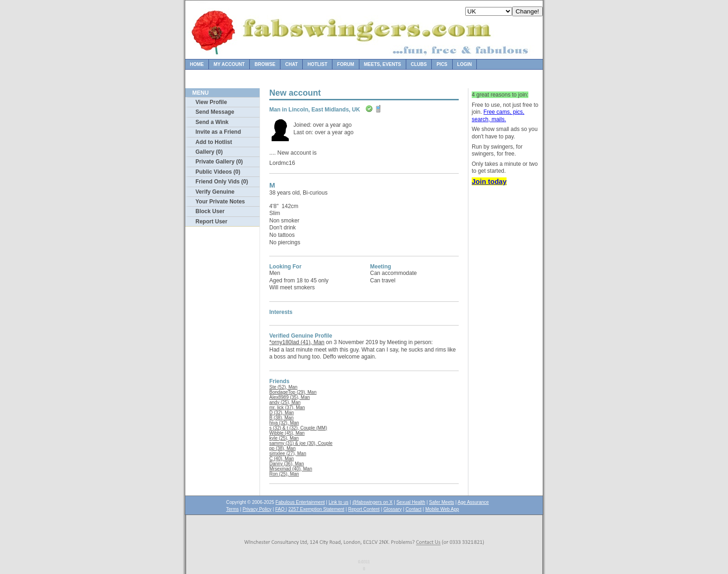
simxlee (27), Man (288, 453)
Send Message (215, 112)
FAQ (281, 509)
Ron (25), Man (284, 474)
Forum (346, 64)
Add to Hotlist (214, 142)
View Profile (211, 102)
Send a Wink (212, 122)
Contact (413, 509)
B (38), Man (281, 418)
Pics (442, 64)
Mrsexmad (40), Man (291, 469)
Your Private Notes (220, 202)
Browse (265, 64)
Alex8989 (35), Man (289, 397)
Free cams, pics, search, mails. (498, 116)
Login (465, 64)
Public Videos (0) (218, 172)
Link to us (339, 502)
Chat (291, 64)
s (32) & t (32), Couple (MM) (298, 428)
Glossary (393, 509)
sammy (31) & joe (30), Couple (301, 443)
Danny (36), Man (286, 464)
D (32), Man (282, 413)
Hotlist (317, 64)
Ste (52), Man (283, 387)
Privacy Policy (257, 509)
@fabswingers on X (373, 502)
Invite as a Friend (218, 132)
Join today (489, 181)
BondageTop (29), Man (293, 392)
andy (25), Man (285, 402)
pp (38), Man (283, 448)
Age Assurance (473, 502)
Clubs (419, 64)
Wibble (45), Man (287, 433)
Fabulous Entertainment (300, 502)
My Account (229, 64)
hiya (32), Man (284, 423)
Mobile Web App (442, 509)
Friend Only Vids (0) (222, 182)
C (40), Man (282, 459)
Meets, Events (383, 64)
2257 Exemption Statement (316, 509)
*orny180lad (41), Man (297, 342)
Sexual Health (411, 502)
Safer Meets (442, 502)
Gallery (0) (209, 152)
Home (197, 64)
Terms (232, 509)
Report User (211, 222)
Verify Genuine (215, 192)
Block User (210, 211)
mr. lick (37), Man (287, 408)
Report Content (364, 509)
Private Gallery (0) (219, 162)
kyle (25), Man (284, 438)
